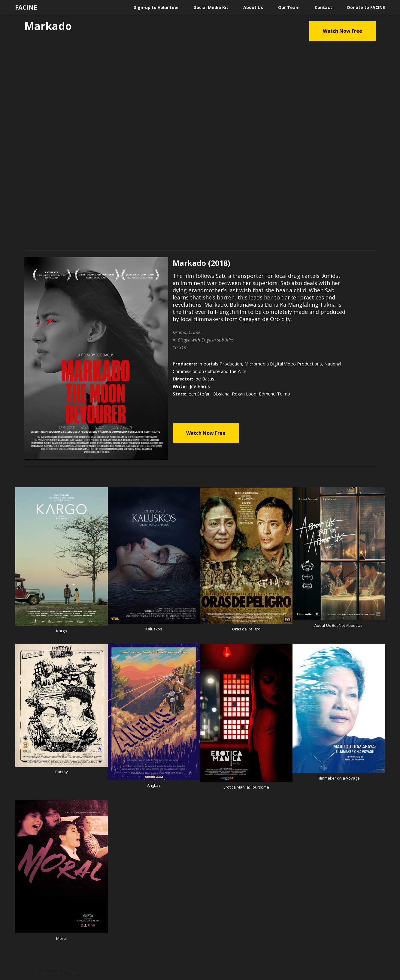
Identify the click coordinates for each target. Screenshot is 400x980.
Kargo (62, 631)
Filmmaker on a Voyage (339, 778)
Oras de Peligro (246, 629)
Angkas (154, 785)
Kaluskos (154, 629)
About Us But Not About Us (338, 625)
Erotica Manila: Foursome (246, 787)
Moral (61, 938)
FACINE (26, 8)
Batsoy (62, 772)
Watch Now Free (342, 31)
